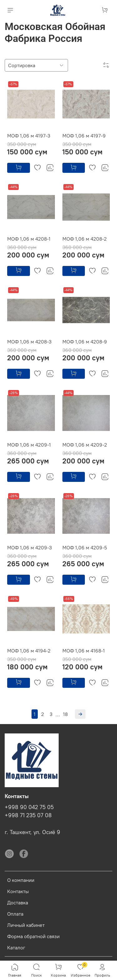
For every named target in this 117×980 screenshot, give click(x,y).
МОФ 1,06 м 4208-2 (85, 239)
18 (65, 714)
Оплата (15, 914)
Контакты (18, 891)
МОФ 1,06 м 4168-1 (84, 651)
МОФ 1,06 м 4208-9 (85, 342)
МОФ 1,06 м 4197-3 (29, 136)
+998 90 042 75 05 (29, 807)
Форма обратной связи (33, 936)
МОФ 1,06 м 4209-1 (29, 445)
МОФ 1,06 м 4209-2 (85, 445)
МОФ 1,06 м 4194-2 (29, 651)
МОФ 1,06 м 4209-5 (85, 547)
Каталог (16, 947)
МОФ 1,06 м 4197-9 (84, 136)
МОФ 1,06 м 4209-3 (29, 547)
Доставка (18, 902)
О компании (21, 880)
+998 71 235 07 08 (28, 815)
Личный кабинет (26, 925)
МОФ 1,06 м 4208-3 (29, 342)
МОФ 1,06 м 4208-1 (29, 239)
